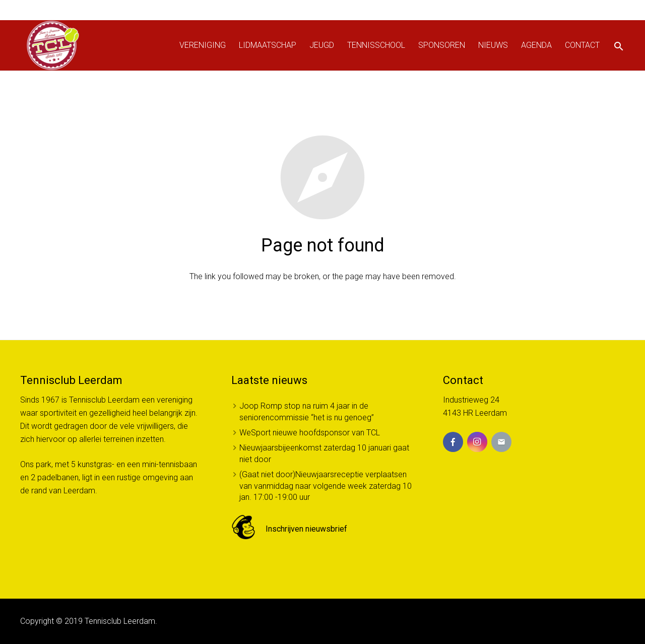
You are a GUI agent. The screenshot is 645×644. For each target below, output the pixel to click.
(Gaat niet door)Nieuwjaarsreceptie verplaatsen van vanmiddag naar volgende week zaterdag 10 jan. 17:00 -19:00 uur (326, 486)
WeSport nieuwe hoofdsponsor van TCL (310, 433)
